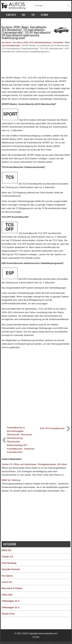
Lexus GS (7, 582)
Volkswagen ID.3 (10, 601)
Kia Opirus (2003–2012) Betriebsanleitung (32, 43)
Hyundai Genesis (11, 569)
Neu (24, 15)
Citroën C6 (7, 557)
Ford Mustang (9, 563)
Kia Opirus (6, 43)
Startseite (11, 15)
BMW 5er (6, 550)
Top (33, 15)
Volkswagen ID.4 (10, 607)
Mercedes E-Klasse (12, 588)
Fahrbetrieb (58, 43)
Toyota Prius (8, 614)
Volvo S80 (7, 595)
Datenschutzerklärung (17, 22)
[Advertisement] (36, 64)
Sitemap (45, 15)
